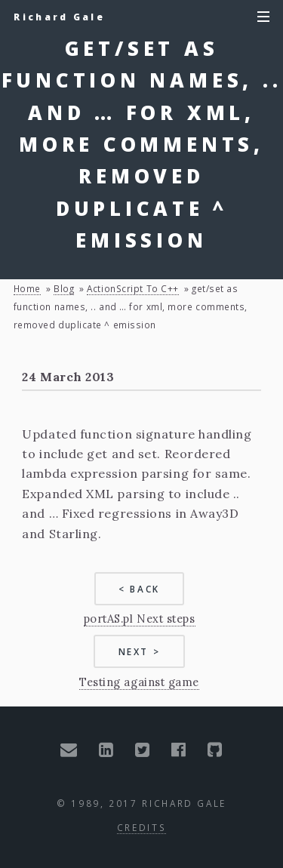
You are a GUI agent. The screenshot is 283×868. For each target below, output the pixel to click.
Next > (140, 651)
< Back (139, 589)
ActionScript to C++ (132, 288)
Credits (141, 827)
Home (27, 288)
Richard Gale (59, 17)
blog (64, 288)
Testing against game (139, 682)
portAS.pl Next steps (140, 619)
